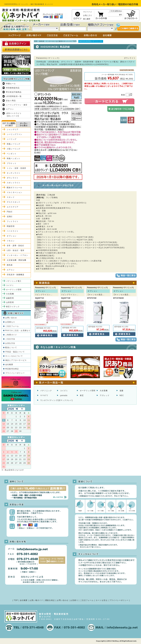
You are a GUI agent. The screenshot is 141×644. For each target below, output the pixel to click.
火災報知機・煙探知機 (16, 260)
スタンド (11, 197)
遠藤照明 (10, 298)
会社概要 (9, 365)
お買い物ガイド (36, 600)
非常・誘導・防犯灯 (15, 246)
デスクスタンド (14, 202)
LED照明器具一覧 (14, 96)
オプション (12, 236)
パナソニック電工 (14, 281)
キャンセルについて (14, 356)
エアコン (10, 109)
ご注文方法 (10, 339)
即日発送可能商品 (14, 92)
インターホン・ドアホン (17, 255)
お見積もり (10, 322)
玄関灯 (10, 217)
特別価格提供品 (13, 88)
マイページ (88, 12)
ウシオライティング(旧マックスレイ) (57, 400)
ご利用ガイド (11, 335)
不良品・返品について (15, 352)
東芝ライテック (13, 307)
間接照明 (11, 226)
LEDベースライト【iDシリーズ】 (14, 115)
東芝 (82, 395)
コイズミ (64, 391)
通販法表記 (50, 600)
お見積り (74, 600)
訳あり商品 (11, 101)
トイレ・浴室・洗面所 (16, 168)
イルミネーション (15, 192)
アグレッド (105, 395)
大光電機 (104, 391)
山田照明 (10, 302)
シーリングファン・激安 (17, 105)
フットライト (13, 221)
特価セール (11, 84)
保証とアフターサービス (16, 360)
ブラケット (12, 163)
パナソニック (46, 391)
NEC (122, 395)
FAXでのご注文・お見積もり (18, 331)
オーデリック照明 (88, 391)
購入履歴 (87, 19)
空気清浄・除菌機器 (15, 275)
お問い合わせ (11, 318)
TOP (16, 600)
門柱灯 (10, 212)
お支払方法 (10, 343)
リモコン (11, 241)
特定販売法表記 (12, 369)
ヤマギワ (44, 395)
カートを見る (101, 600)
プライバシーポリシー (15, 373)
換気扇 (10, 265)
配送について (11, 348)
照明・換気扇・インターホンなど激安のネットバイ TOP (55, 41)
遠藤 (121, 391)
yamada (64, 395)
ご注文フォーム (12, 326)
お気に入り (88, 15)
